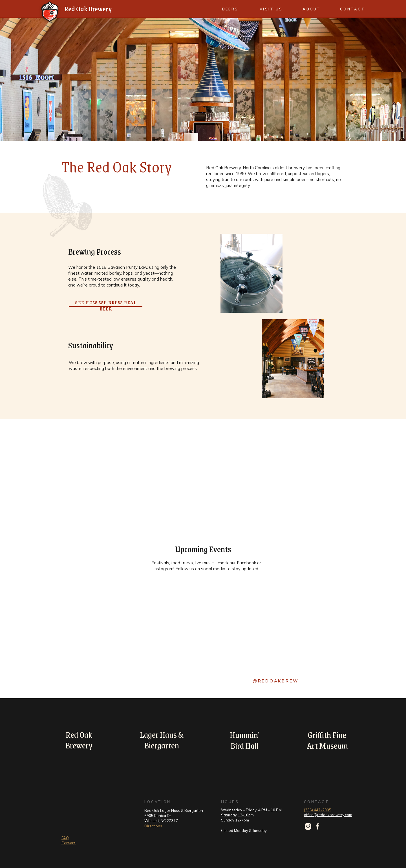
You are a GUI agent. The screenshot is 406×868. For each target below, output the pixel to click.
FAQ (65, 838)
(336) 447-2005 (318, 810)
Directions (153, 826)
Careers (69, 843)
